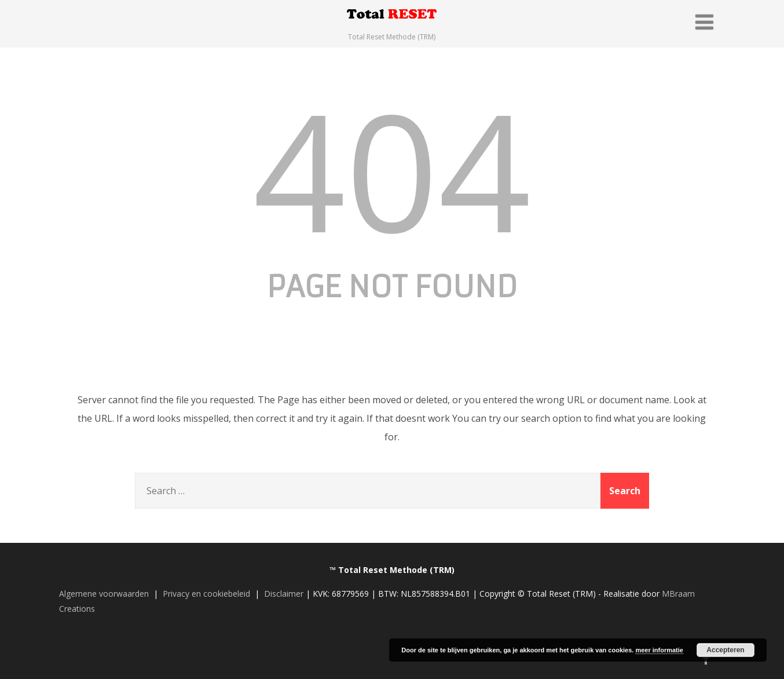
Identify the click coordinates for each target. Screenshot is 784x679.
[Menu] (704, 22)
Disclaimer (284, 594)
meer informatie (659, 650)
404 (392, 169)
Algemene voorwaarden (104, 594)
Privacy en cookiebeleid (206, 594)
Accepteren (725, 650)
